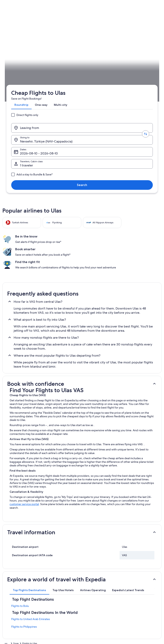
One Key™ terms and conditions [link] (103, 590)
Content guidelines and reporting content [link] (99, 605)
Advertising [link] (13, 597)
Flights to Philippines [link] (24, 525)
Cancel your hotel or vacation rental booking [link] (141, 579)
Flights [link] (22, 110)
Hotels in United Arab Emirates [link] (63, 571)
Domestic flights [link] (55, 578)
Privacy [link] (90, 571)
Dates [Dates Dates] (119, 64)
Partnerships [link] (13, 590)
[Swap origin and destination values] (57, 63)
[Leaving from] (32, 63)
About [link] (10, 571)
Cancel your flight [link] (135, 587)
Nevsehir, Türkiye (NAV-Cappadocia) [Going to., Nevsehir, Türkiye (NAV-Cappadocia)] (85, 64)
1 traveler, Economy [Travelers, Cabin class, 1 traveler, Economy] (32, 76)
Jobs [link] (9, 578)
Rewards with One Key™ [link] (59, 584)
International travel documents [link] (142, 609)
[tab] (20, 49)
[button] (82, 282)
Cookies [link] (90, 578)
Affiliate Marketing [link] (16, 603)
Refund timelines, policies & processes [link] (140, 595)
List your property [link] (16, 584)
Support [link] (130, 571)
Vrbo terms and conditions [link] (100, 597)
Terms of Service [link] (95, 584)
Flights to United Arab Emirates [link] (31, 517)
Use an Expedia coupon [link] (138, 603)
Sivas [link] (31, 110)
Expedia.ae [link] (8, 110)
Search (146, 75)
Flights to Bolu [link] (20, 504)
